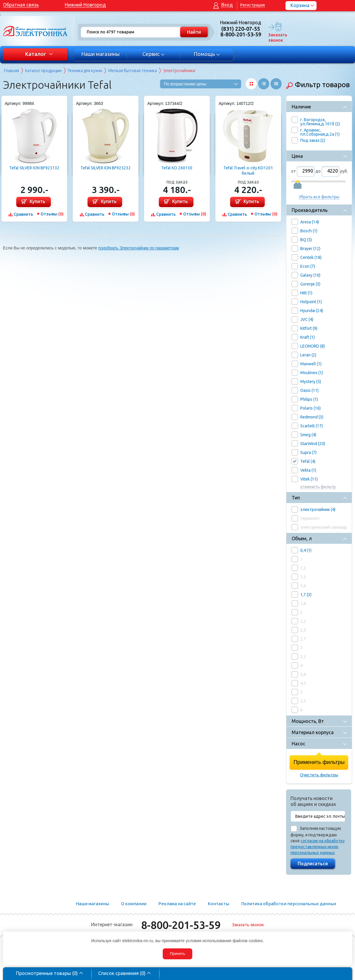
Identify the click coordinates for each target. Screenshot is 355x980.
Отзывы (52, 214)
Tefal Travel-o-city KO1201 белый (248, 171)
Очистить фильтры (319, 775)
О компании (134, 904)
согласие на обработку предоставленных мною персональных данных (318, 847)
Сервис (154, 54)
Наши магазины (100, 54)
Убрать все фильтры (319, 197)
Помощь (207, 54)
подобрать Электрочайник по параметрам (139, 248)
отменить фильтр (318, 487)
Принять (177, 954)
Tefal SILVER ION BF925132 (34, 168)
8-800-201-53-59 (181, 925)
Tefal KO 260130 (177, 168)
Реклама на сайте (177, 904)
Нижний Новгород (85, 5)
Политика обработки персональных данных (289, 904)
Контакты (218, 904)
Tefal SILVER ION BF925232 (106, 168)
